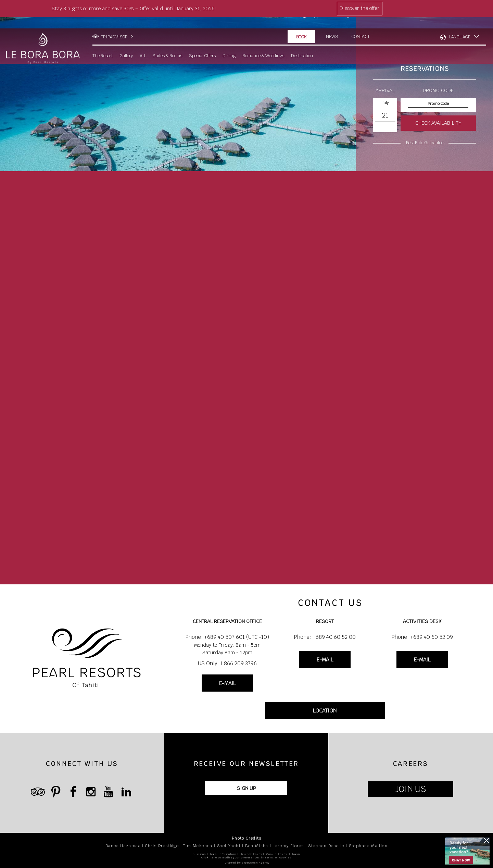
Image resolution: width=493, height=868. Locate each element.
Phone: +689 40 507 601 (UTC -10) (227, 637)
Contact (361, 25)
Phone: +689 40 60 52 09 (422, 637)
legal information (223, 854)
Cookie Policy (277, 854)
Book (301, 26)
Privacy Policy (251, 854)
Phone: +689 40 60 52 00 (325, 637)
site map (200, 854)
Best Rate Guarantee (425, 143)
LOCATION (325, 711)
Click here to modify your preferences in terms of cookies (246, 858)
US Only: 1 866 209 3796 (227, 663)
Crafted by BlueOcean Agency (247, 863)
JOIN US (411, 789)
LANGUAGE (460, 26)
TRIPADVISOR (114, 26)
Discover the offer (359, 8)
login (296, 854)
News (332, 25)
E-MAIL (227, 683)
